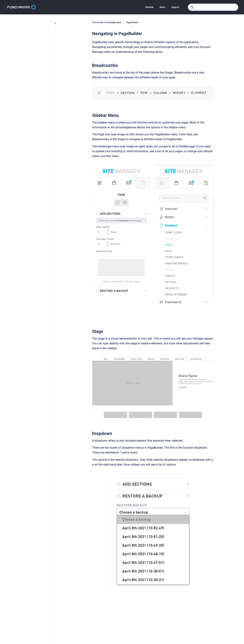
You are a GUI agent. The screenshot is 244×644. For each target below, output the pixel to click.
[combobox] (213, 7)
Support (175, 7)
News (162, 7)
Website (150, 7)
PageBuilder (132, 22)
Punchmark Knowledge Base (107, 22)
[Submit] (192, 7)
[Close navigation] (55, 23)
